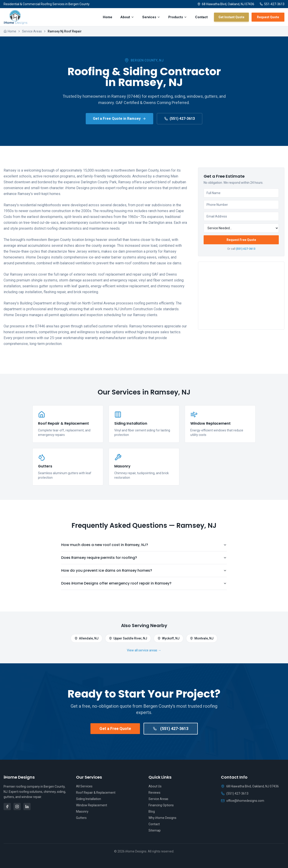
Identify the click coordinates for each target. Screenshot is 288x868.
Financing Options (161, 805)
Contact (201, 17)
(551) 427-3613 (180, 119)
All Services (84, 786)
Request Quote (268, 17)
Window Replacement (92, 805)
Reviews (154, 793)
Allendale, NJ (87, 638)
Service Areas (32, 31)
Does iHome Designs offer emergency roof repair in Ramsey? (144, 583)
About (127, 17)
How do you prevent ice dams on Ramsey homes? (144, 570)
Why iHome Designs (162, 818)
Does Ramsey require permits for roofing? (144, 558)
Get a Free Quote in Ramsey (119, 119)
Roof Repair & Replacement (96, 793)
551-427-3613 (272, 4)
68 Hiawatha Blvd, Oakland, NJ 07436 (226, 4)
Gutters (81, 818)
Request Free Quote (241, 240)
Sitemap (155, 830)
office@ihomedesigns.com (243, 801)
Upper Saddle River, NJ (128, 638)
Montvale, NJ (202, 638)
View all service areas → (144, 650)
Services (151, 17)
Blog (152, 811)
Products (178, 17)
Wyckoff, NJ (169, 638)
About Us (155, 786)
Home (108, 17)
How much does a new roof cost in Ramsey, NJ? (144, 545)
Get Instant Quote (231, 17)
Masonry (82, 811)
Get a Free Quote (115, 729)
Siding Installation (89, 799)
